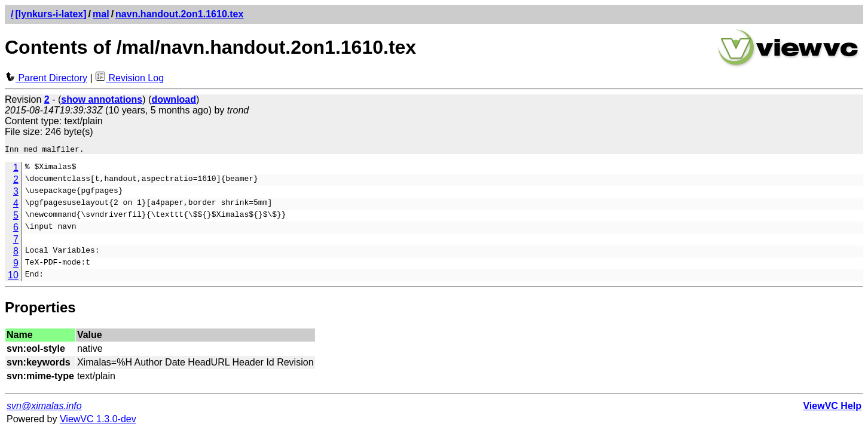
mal (101, 14)
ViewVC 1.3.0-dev (98, 421)
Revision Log (129, 78)
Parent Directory (46, 78)
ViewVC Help (832, 408)
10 (13, 277)
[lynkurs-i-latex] (51, 14)
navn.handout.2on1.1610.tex (179, 14)
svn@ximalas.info (44, 408)
